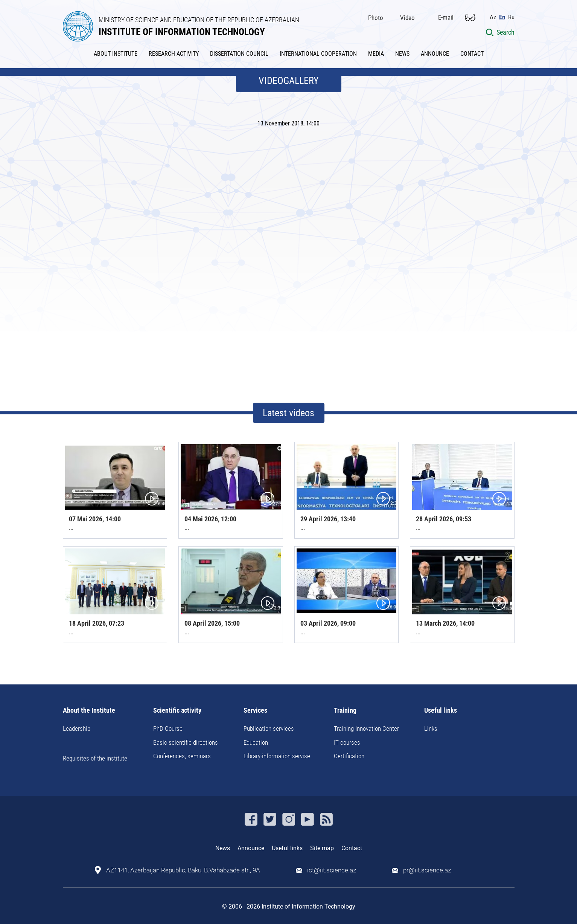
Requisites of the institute (95, 758)
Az (493, 17)
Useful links (441, 711)
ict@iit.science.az (332, 870)
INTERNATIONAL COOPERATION (318, 54)
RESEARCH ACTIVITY (174, 54)
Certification (349, 756)
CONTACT (472, 54)
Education (256, 742)
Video (407, 18)
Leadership (77, 729)
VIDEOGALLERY (289, 81)
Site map (322, 848)
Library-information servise (277, 756)
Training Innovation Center (366, 729)
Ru (511, 17)
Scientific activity (177, 711)
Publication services (269, 729)
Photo (376, 18)
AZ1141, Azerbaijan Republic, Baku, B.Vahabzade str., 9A (183, 870)
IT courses (347, 742)
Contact (352, 848)
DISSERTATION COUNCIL (239, 54)
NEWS (402, 54)
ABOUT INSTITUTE (116, 54)
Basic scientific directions (186, 742)
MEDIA (376, 54)
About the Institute (89, 711)
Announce (251, 848)
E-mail (446, 17)
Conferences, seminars (182, 756)
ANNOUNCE (435, 54)
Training (345, 711)
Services (255, 711)
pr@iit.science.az (427, 870)
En (502, 17)
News (223, 848)
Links (431, 729)
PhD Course (168, 729)
